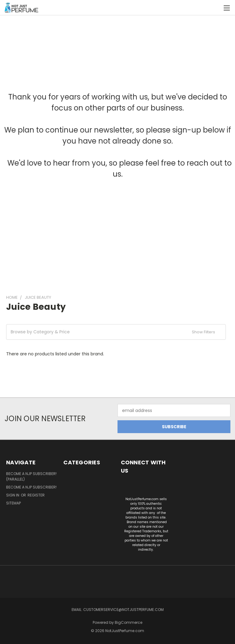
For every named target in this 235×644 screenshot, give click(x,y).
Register (36, 495)
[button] (116, 332)
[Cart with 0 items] (215, 8)
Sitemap (13, 503)
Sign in (13, 495)
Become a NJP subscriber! (31, 487)
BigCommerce (129, 622)
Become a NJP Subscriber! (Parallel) (31, 476)
